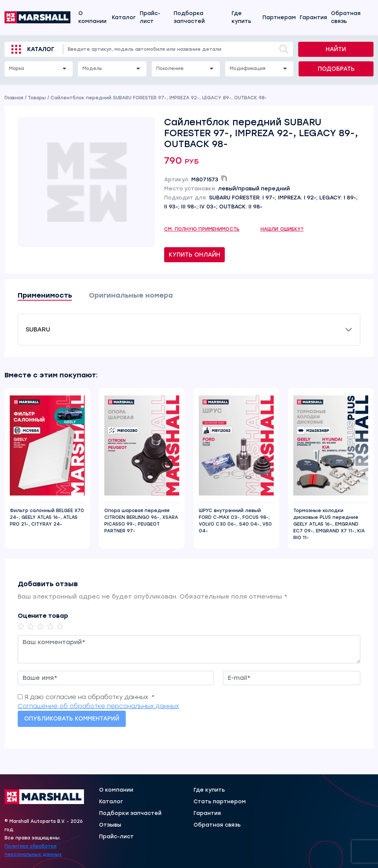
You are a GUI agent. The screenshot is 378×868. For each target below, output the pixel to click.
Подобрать (336, 69)
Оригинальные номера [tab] (131, 295)
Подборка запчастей (189, 17)
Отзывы (110, 825)
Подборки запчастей (130, 813)
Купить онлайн (194, 255)
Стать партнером (220, 802)
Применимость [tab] (45, 295)
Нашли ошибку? (282, 229)
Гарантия (313, 17)
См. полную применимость (202, 229)
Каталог (124, 17)
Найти (336, 49)
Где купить (241, 17)
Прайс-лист (150, 17)
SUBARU (38, 329)
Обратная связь (346, 17)
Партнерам (279, 17)
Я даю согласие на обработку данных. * (90, 697)
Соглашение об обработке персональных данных (98, 706)
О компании (92, 17)
